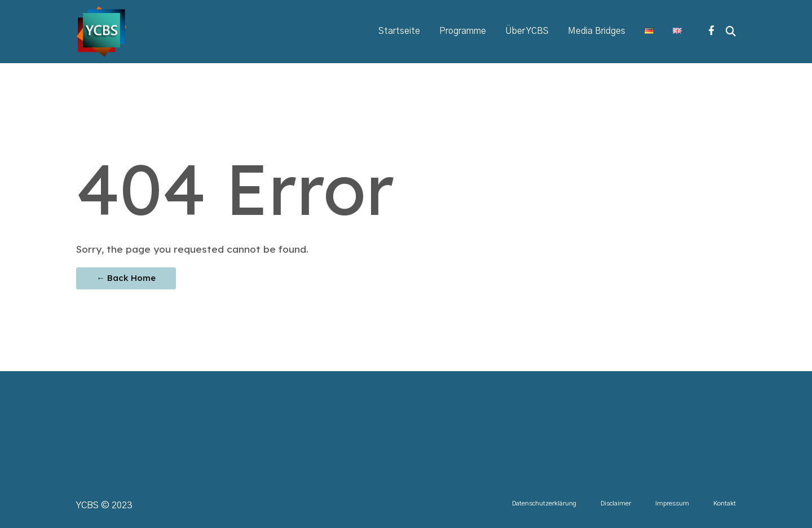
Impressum (672, 503)
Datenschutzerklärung (544, 503)
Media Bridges (597, 31)
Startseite (399, 31)
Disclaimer (616, 503)
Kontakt (725, 503)
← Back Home (126, 278)
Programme (463, 31)
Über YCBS (527, 31)
